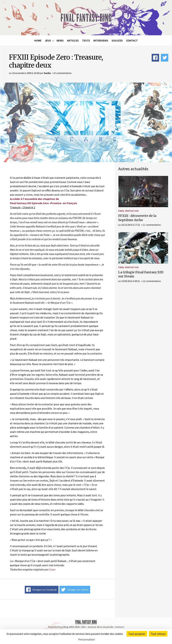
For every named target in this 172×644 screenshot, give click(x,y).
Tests (86, 40)
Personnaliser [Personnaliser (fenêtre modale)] (87, 639)
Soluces (117, 40)
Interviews (101, 40)
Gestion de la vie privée (100, 627)
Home (38, 40)
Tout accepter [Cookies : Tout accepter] (137, 634)
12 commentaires (152, 281)
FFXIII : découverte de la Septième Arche (137, 218)
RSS (84, 627)
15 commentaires (62, 73)
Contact (132, 40)
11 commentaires (152, 225)
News (60, 40)
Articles (73, 40)
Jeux (48, 40)
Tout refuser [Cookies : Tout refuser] (158, 634)
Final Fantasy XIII (128, 211)
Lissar (52, 569)
